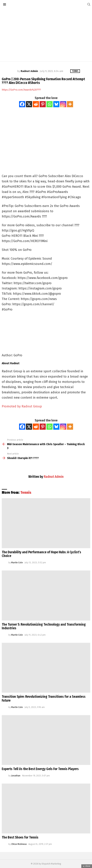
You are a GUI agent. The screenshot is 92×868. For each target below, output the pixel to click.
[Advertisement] (46, 35)
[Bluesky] (56, 104)
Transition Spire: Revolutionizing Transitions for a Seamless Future (44, 699)
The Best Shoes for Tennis (20, 837)
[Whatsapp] (50, 104)
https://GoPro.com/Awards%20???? (21, 90)
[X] (29, 104)
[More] (70, 104)
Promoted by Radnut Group (22, 406)
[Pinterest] (43, 104)
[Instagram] (63, 104)
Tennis (26, 493)
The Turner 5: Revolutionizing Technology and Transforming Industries (44, 626)
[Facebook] (22, 104)
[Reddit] (36, 104)
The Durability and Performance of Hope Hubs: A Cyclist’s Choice (41, 554)
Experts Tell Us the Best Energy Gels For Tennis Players (40, 769)
